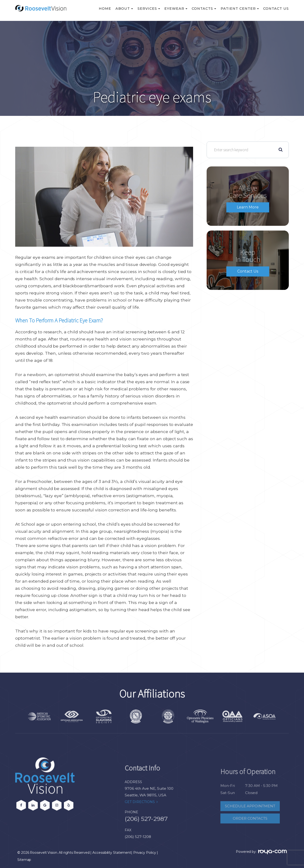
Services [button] (149, 9)
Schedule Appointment (250, 817)
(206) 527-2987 (146, 830)
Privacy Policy (145, 853)
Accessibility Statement (112, 853)
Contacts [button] (204, 9)
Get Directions (140, 813)
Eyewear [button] (176, 9)
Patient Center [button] (240, 9)
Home (105, 9)
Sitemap (24, 860)
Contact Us (276, 9)
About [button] (124, 9)
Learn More (248, 207)
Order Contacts (250, 829)
